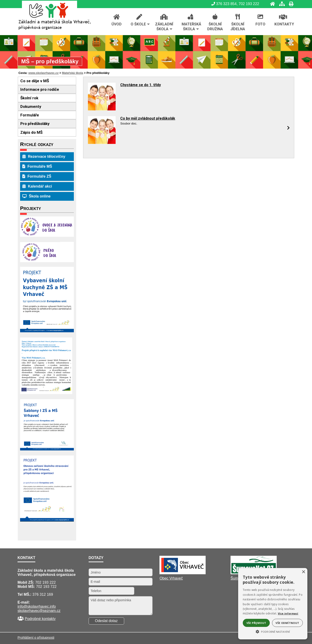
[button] (273, 631)
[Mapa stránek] (281, 4)
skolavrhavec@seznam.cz (39, 611)
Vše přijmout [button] (256, 623)
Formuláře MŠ (37, 166)
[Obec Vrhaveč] (183, 573)
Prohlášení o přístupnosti (36, 638)
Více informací (288, 613)
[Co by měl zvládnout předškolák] (102, 143)
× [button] (303, 572)
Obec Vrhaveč (171, 578)
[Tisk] (290, 4)
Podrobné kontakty (40, 619)
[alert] (273, 604)
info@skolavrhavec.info (37, 606)
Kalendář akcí (37, 186)
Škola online (36, 196)
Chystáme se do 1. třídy (141, 85)
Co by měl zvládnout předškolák (148, 118)
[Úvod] (271, 4)
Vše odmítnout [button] (287, 623)
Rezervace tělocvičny (44, 156)
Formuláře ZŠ (37, 176)
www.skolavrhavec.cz (43, 73)
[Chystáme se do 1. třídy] (102, 109)
